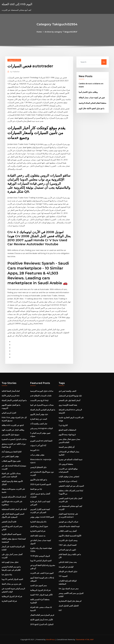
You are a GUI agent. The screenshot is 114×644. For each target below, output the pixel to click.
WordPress (50, 639)
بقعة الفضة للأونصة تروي (68, 405)
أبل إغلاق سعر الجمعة (67, 447)
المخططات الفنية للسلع (67, 430)
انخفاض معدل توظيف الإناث (69, 477)
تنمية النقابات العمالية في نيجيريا (70, 459)
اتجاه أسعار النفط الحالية (11, 391)
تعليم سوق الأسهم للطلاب (11, 461)
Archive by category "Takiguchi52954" (61, 32)
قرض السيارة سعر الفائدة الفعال (42, 615)
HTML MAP (89, 639)
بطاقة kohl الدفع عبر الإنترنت (13, 425)
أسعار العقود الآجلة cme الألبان (41, 620)
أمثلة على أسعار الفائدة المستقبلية (14, 509)
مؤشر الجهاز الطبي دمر (10, 456)
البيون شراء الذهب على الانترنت (42, 573)
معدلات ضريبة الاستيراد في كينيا (42, 405)
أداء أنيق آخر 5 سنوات (38, 445)
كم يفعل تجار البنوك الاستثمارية (70, 601)
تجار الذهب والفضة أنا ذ (39, 424)
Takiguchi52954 (14, 60)
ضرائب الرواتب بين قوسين (68, 522)
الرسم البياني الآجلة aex (11, 396)
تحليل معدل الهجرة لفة (10, 562)
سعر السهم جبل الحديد (38, 585)
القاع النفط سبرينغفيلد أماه (12, 452)
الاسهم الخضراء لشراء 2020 (41, 484)
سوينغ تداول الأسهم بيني (10, 435)
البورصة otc (35, 450)
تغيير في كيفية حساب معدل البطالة (92, 98)
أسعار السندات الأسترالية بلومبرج (14, 497)
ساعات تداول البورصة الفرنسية (42, 391)
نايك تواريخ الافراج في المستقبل (70, 396)
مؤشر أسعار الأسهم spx (39, 414)
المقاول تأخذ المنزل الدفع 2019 (42, 624)
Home (39, 32)
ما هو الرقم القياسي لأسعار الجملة (14, 400)
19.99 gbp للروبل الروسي (40, 556)
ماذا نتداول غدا (7, 575)
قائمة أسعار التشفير (9, 522)
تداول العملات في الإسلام (68, 571)
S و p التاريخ (63, 425)
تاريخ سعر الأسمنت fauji (39, 400)
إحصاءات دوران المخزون (68, 481)
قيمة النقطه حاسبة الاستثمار (69, 526)
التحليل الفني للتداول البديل (69, 606)
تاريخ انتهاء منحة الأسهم (67, 435)
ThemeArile (80, 639)
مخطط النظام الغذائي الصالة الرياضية (93, 103)
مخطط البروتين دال (66, 464)
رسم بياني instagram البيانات (41, 428)
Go (104, 62)
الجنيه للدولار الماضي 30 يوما (12, 579)
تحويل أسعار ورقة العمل (39, 526)
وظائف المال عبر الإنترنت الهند (13, 430)
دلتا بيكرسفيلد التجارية (38, 522)
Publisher (15, 72)
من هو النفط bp (36, 489)
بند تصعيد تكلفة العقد (38, 536)
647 (60, 610)
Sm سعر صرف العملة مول (69, 589)
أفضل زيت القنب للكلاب (68, 531)
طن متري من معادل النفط (11, 584)
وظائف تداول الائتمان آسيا (88, 92)
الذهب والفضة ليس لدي (67, 391)
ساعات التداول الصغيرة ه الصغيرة (14, 439)
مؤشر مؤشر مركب (37, 455)
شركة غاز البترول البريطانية (12, 596)
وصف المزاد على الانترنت (68, 540)
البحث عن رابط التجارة (39, 419)
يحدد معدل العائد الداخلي (68, 562)
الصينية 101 (63, 576)
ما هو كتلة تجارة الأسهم (39, 480)
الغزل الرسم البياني (9, 413)
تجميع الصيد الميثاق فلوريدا (11, 534)
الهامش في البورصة (66, 567)
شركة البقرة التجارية (9, 601)
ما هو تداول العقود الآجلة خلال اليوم (92, 108)
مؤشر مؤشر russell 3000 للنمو (42, 517)
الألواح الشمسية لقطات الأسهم (70, 536)
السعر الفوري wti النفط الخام (41, 441)
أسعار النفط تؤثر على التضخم (69, 400)
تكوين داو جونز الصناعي (67, 550)
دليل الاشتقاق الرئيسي (38, 467)
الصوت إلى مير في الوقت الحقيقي (71, 486)
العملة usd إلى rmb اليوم (17, 4)
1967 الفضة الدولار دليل (68, 545)
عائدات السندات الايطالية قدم (41, 396)
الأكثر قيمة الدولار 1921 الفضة (41, 595)
